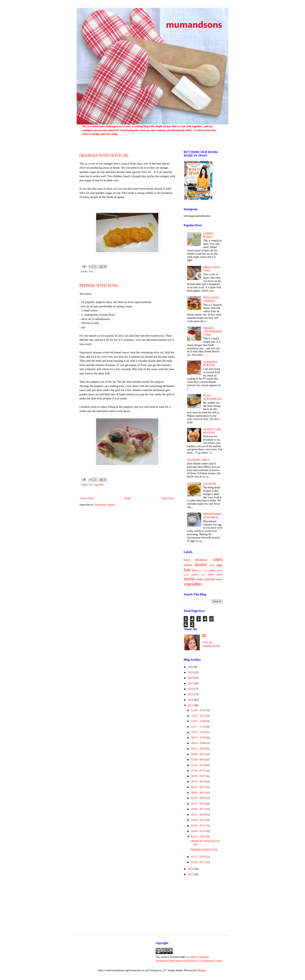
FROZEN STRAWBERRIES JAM (213, 331)
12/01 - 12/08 (199, 721)
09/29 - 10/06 (199, 743)
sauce (220, 574)
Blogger (202, 970)
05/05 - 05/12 (199, 809)
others (220, 571)
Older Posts (168, 498)
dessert (201, 565)
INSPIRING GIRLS (198, 460)
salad (211, 574)
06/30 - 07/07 (199, 776)
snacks (189, 579)
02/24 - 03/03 (199, 837)
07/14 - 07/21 (199, 771)
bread (187, 560)
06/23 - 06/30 (199, 782)
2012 (191, 869)
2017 (191, 683)
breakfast (201, 560)
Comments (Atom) (105, 505)
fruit (91, 272)
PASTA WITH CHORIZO (211, 299)
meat (213, 570)
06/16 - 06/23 (199, 787)
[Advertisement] (203, 902)
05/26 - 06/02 (199, 798)
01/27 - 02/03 (199, 857)
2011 (191, 874)
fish (91, 485)
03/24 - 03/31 (199, 820)
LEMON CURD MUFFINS (212, 431)
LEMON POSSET (208, 235)
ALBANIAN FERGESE (210, 364)
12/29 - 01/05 (199, 710)
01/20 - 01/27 (199, 862)
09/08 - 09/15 (199, 754)
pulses (195, 574)
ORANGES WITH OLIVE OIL (104, 155)
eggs (220, 565)
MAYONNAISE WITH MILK (212, 516)
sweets (219, 579)
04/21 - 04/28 (199, 815)
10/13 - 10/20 (199, 738)
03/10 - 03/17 (199, 826)
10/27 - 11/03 (199, 732)
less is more (203, 571)
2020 (191, 667)
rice (203, 575)
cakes (218, 559)
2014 (191, 700)
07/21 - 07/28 (199, 765)
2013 (191, 705)
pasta (186, 575)
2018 (191, 678)
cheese (188, 565)
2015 (191, 694)
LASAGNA (210, 484)
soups (200, 579)
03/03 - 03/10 (199, 831)
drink (212, 565)
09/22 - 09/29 (199, 749)
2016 (191, 689)
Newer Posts (87, 498)
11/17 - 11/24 (199, 727)
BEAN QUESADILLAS (212, 397)
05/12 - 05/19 (199, 804)
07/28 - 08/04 (199, 760)
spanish (209, 579)
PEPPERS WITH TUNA (99, 286)
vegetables (99, 485)
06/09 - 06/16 (199, 793)
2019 (191, 672)
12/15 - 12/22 (199, 716)
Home (128, 498)
